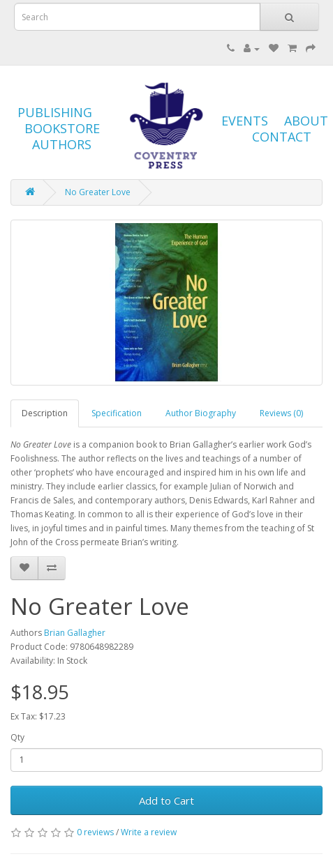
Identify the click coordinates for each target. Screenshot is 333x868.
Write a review (149, 832)
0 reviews (95, 832)
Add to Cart (166, 800)
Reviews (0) (281, 413)
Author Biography (201, 413)
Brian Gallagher (75, 633)
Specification (117, 413)
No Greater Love (98, 192)
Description (45, 413)
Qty (17, 737)
